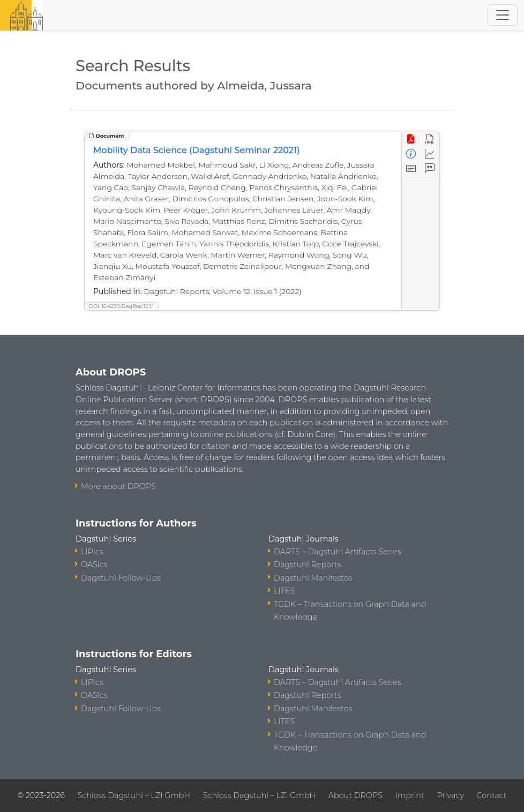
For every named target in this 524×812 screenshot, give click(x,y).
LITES (284, 591)
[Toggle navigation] (503, 15)
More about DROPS (118, 486)
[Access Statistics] (430, 154)
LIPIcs (92, 552)
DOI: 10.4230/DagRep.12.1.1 (121, 306)
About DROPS (355, 795)
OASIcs (94, 565)
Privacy (450, 795)
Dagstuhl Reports (308, 565)
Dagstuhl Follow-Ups (121, 578)
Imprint (410, 795)
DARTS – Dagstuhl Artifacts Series (338, 552)
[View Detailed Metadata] (411, 154)
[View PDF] (411, 140)
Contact (492, 795)
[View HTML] (430, 140)
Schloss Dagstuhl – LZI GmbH (134, 795)
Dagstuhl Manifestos (313, 578)
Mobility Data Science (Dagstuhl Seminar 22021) (196, 150)
